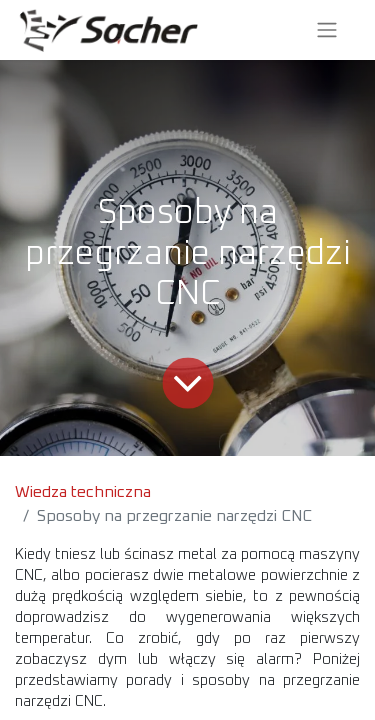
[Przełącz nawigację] (327, 30)
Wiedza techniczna (83, 492)
